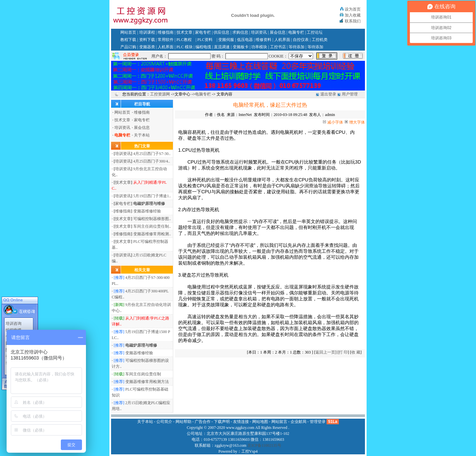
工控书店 (278, 47)
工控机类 (320, 40)
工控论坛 (315, 32)
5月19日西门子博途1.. (152, 196)
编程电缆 (203, 47)
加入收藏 (353, 15)
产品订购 (128, 47)
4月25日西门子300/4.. (152, 161)
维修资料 (263, 40)
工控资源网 (160, 94)
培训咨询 (14, 321)
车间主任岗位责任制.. (152, 226)
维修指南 (166, 32)
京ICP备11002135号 (264, 445)
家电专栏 (203, 32)
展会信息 (278, 32)
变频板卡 (241, 47)
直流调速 (222, 47)
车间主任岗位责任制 (143, 374)
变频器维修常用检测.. (152, 234)
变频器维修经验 (147, 211)
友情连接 (241, 422)
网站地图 (260, 422)
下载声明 (222, 422)
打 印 (343, 352)
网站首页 (128, 32)
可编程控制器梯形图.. (152, 219)
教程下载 (128, 40)
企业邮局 (298, 422)
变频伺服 (226, 40)
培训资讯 (259, 32)
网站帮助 (183, 422)
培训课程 (147, 32)
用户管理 (350, 94)
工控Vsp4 (249, 451)
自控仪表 (301, 40)
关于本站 (142, 135)
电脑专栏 (296, 32)
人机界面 (282, 40)
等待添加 (297, 47)
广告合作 (203, 422)
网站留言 (279, 422)
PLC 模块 (185, 47)
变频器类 (147, 47)
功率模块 (259, 47)
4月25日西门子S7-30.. (152, 154)
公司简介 (164, 422)
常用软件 (166, 40)
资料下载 (147, 40)
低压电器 (245, 40)
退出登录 (328, 94)
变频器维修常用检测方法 (147, 382)
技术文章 (184, 32)
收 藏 (356, 352)
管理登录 (318, 422)
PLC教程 (184, 40)
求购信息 (240, 32)
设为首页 (353, 9)
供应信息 (221, 32)
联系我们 (353, 21)
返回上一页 (325, 352)
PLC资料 (205, 40)
